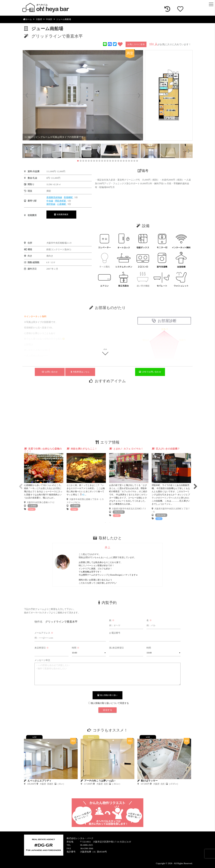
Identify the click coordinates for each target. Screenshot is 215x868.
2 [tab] (110, 523)
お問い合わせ (50, 372)
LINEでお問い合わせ (150, 372)
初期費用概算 (61, 214)
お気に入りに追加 (136, 44)
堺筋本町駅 (61, 201)
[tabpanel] (44, 479)
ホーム (27, 19)
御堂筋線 (51, 204)
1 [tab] (105, 523)
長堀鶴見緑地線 (54, 197)
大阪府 (39, 19)
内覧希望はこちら (80, 372)
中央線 (50, 201)
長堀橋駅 (69, 197)
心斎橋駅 (62, 204)
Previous (20, 484)
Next (195, 484)
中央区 (49, 19)
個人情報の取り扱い (108, 695)
